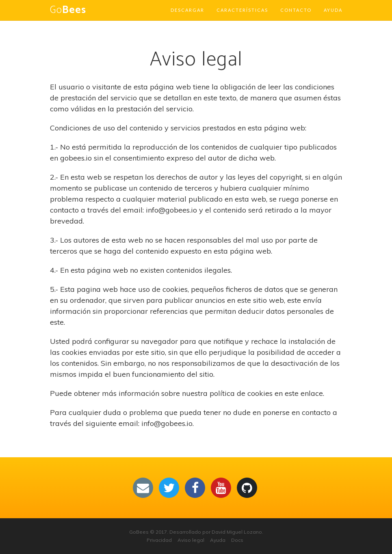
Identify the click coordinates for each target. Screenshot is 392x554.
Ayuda (333, 10)
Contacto (296, 10)
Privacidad (159, 540)
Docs (237, 540)
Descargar (187, 10)
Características (242, 10)
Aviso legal (191, 540)
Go (68, 10)
